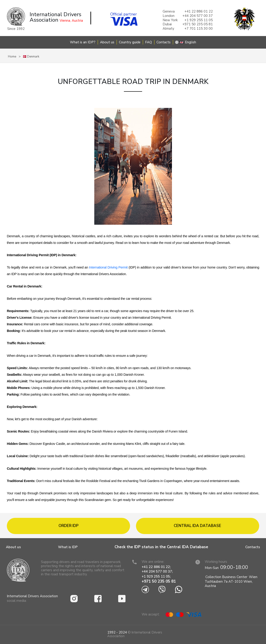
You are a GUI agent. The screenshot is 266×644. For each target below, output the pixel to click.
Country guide (130, 42)
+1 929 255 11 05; (157, 576)
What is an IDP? (83, 42)
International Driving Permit (108, 267)
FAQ (148, 42)
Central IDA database (197, 526)
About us (107, 42)
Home (12, 57)
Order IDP (69, 526)
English (186, 42)
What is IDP (68, 547)
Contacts (164, 42)
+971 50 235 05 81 (159, 581)
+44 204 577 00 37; (157, 571)
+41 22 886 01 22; (156, 567)
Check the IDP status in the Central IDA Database (161, 547)
